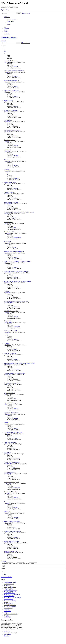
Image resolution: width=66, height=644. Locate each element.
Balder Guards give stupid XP (11, 81)
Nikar (7, 394)
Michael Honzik (9, 302)
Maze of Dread (8, 452)
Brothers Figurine (8, 100)
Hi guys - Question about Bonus (12, 522)
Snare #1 (6, 423)
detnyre (7, 424)
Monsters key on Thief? (10, 182)
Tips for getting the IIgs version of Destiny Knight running (19, 212)
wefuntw (16, 359)
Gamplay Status (8, 321)
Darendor (8, 72)
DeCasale (8, 151)
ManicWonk (17, 307)
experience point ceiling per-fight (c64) (14, 252)
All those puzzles (8, 222)
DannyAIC (16, 517)
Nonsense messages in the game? (12, 130)
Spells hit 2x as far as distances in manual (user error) (17, 262)
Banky (7, 513)
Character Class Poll (9, 232)
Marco (7, 102)
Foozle (7, 553)
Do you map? (7, 242)
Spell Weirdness (8, 120)
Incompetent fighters (9, 192)
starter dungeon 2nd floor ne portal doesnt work (16, 301)
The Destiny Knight (9, 37)
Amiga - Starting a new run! (11, 202)
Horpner (7, 434)
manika (7, 355)
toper (15, 247)
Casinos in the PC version (10, 492)
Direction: (30, 563)
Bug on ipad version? (9, 393)
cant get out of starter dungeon (12, 541)
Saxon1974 (8, 171)
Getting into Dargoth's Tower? (11, 551)
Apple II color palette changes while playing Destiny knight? (19, 363)
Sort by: (18, 563)
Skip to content (4, 10)
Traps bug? (7, 170)
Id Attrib (16, 438)
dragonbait (8, 233)
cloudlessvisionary (10, 273)
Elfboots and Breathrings (10, 442)
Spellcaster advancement (10, 353)
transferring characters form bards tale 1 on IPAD (16, 271)
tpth (6, 384)
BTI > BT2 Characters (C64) (11, 311)
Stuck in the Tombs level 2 (11, 61)
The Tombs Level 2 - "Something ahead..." (15, 373)
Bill (6, 404)
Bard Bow (6, 160)
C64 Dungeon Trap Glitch (10, 331)
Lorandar (8, 62)
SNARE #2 (7, 343)
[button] (5, 51)
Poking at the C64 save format (11, 90)
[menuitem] (12, 20)
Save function (7, 150)
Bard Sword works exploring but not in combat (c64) (17, 281)
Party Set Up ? (7, 512)
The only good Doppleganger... (12, 462)
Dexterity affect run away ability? (12, 531)
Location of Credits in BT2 (11, 110)
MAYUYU (8, 345)
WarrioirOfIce (9, 204)
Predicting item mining (10, 472)
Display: (7, 563)
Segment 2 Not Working (10, 403)
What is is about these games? (11, 482)
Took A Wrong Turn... (9, 140)
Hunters (6, 502)
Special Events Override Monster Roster (14, 71)
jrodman (7, 92)
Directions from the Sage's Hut (12, 383)
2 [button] (4, 50)
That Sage (6, 291)
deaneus (7, 493)
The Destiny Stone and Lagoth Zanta (13, 433)
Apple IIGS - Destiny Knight (11, 413)
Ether (7, 223)
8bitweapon (8, 365)
